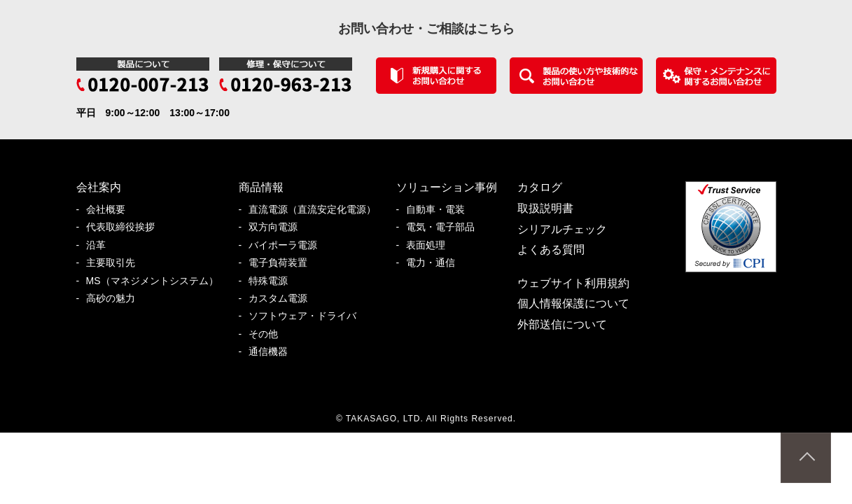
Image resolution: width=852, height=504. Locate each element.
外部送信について (562, 324)
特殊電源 (273, 281)
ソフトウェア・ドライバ (307, 316)
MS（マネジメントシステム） (157, 281)
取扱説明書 (545, 208)
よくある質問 (551, 250)
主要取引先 (116, 263)
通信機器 (273, 352)
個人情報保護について (573, 303)
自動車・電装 (440, 210)
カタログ (540, 187)
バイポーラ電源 (288, 245)
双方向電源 (278, 227)
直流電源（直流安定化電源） (317, 210)
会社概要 (111, 210)
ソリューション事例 (447, 187)
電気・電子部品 (445, 227)
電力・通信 (435, 263)
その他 (268, 334)
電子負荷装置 (283, 263)
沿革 (101, 245)
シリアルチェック (562, 229)
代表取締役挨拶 (125, 227)
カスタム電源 (283, 299)
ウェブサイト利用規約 (573, 283)
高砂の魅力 (116, 299)
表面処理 (431, 245)
